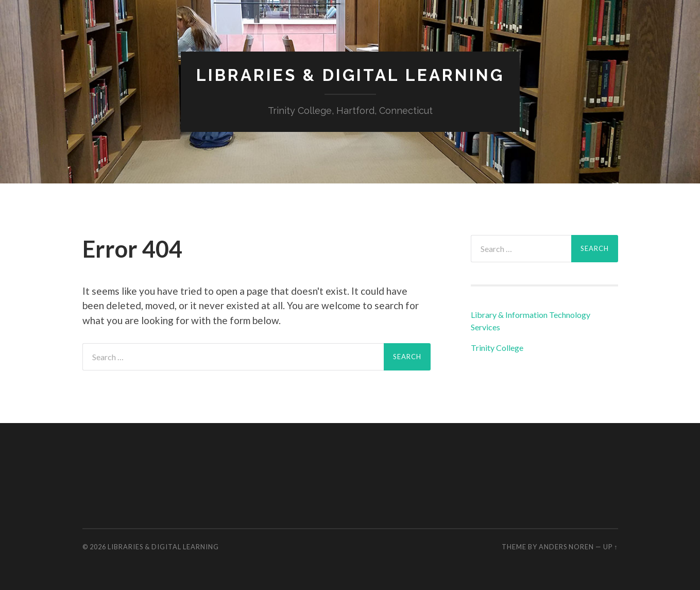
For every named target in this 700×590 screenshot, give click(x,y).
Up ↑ (610, 547)
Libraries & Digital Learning (350, 75)
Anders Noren (566, 547)
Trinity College (497, 348)
